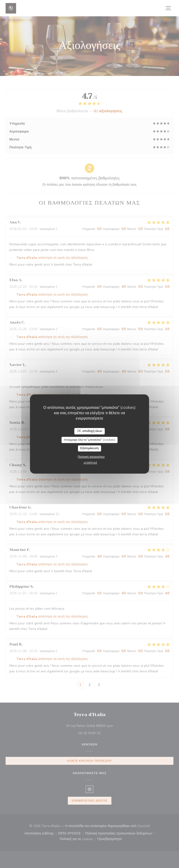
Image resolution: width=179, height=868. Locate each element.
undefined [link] (90, 463)
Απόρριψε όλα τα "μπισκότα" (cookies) (89, 440)
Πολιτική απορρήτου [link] (91, 457)
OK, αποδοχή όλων (90, 431)
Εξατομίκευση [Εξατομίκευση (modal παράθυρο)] (90, 448)
